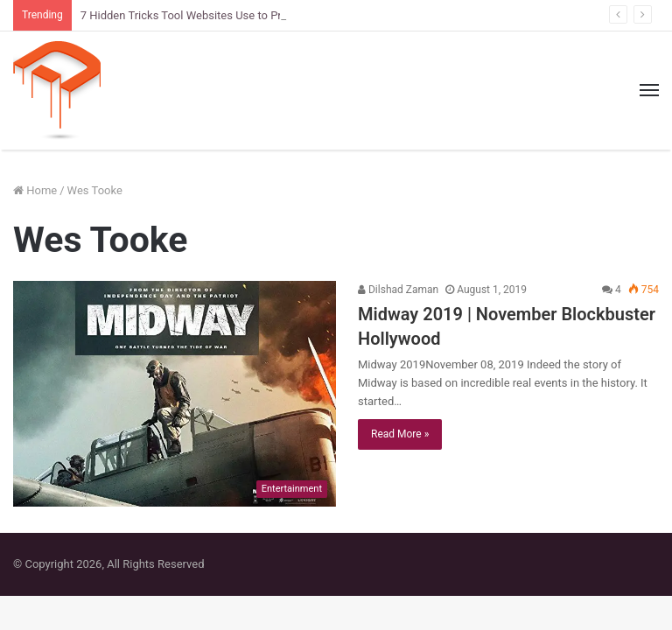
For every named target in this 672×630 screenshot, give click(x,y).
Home (35, 190)
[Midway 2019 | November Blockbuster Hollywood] (175, 394)
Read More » (400, 434)
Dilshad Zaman (398, 290)
